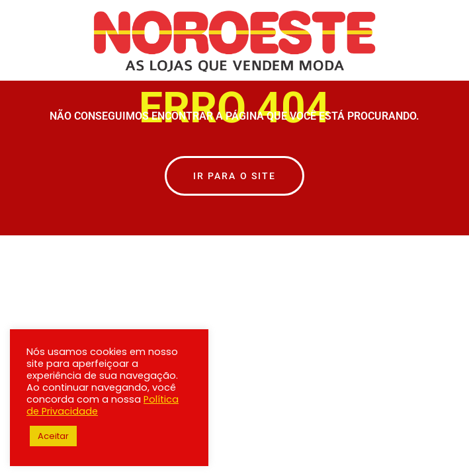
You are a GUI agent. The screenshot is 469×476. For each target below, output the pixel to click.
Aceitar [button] (53, 436)
